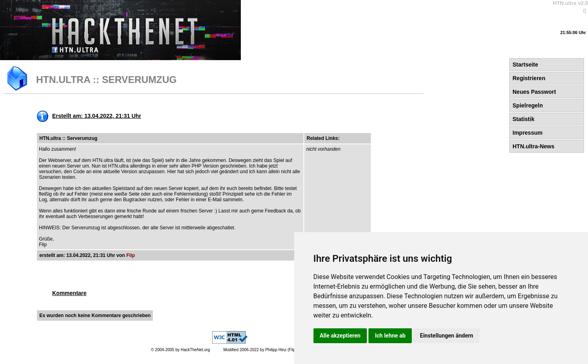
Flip (131, 255)
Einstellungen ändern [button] (447, 336)
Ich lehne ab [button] (390, 336)
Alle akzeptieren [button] (340, 336)
